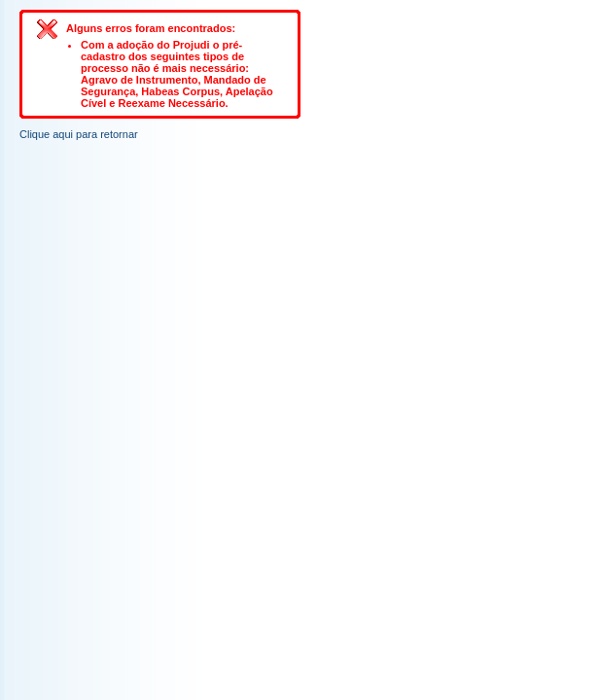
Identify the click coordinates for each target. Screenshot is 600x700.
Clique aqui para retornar (79, 134)
